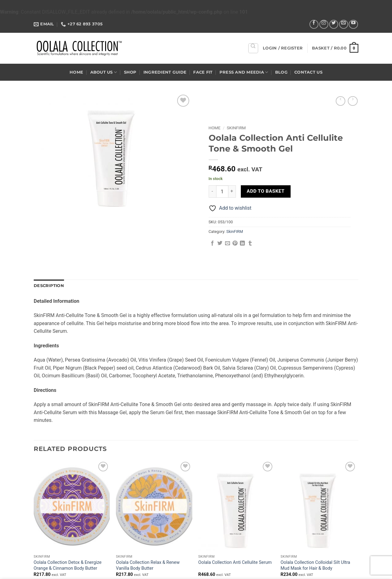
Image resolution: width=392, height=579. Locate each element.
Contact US (308, 72)
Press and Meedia (244, 72)
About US (104, 72)
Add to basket (266, 191)
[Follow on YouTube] (353, 24)
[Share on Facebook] (212, 243)
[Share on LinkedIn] (242, 243)
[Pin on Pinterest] (235, 243)
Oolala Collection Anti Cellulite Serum (235, 562)
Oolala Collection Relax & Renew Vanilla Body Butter (148, 565)
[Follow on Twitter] (334, 24)
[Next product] (341, 101)
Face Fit (203, 72)
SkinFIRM (236, 128)
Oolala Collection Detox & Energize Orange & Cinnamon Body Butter (68, 565)
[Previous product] (353, 101)
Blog (281, 72)
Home (76, 72)
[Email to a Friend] (228, 243)
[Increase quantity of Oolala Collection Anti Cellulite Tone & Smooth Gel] (232, 191)
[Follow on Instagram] (324, 24)
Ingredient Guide (165, 72)
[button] (283, 48)
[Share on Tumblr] (250, 243)
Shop (130, 72)
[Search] (253, 48)
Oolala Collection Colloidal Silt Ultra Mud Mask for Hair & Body (315, 565)
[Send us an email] (344, 24)
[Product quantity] (222, 191)
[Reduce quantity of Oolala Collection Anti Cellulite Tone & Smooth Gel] (212, 191)
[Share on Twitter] (220, 243)
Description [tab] (49, 286)
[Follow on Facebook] (314, 24)
